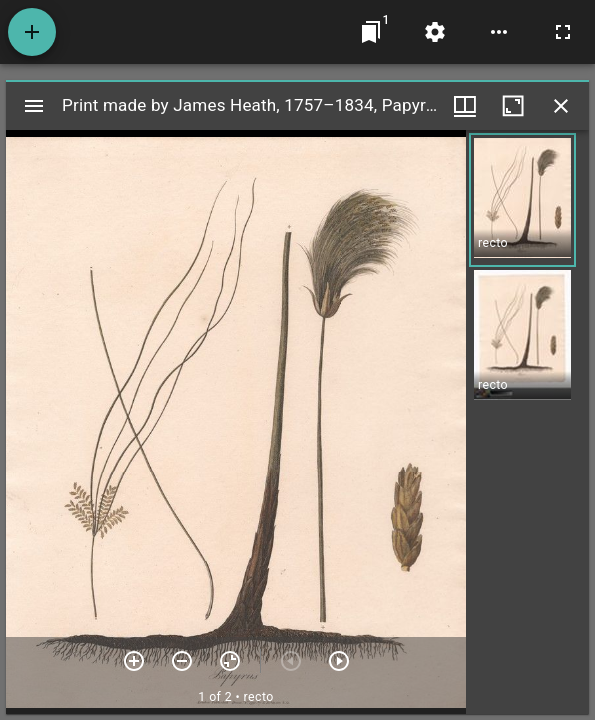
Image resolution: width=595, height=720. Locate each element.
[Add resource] (32, 32)
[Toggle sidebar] (34, 106)
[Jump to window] (371, 32)
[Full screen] (563, 32)
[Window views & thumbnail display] (465, 106)
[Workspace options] (499, 32)
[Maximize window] (513, 106)
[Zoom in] (134, 661)
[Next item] (339, 661)
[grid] (527, 422)
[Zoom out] (182, 661)
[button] (522, 200)
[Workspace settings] (435, 32)
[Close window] (561, 106)
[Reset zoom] (230, 661)
